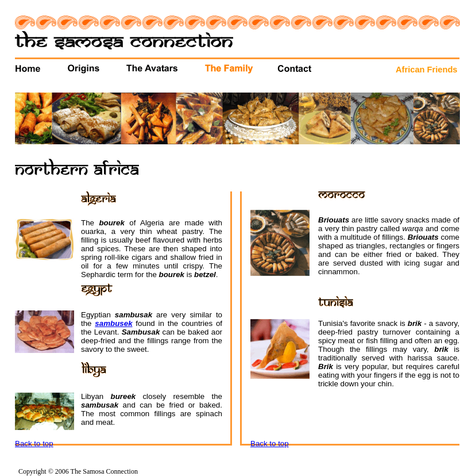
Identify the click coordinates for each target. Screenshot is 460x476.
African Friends (427, 70)
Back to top (34, 444)
